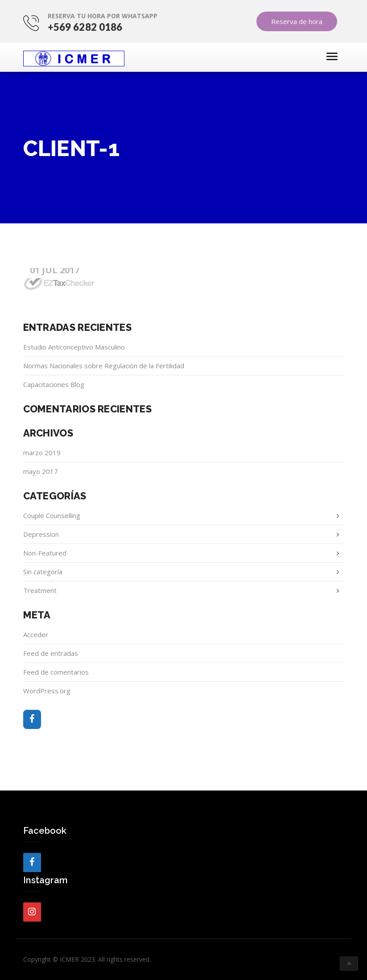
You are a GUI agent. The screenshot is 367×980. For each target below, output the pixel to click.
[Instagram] (32, 912)
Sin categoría (43, 572)
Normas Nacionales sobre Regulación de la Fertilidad (104, 366)
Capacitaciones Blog (54, 384)
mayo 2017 (41, 471)
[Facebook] (32, 719)
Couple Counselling (52, 515)
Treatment (40, 590)
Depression (41, 534)
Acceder (36, 634)
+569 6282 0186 (85, 27)
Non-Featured (45, 553)
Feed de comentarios (56, 672)
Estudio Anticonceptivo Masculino (74, 347)
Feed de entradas (51, 653)
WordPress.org (47, 691)
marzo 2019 (42, 453)
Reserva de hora (297, 21)
